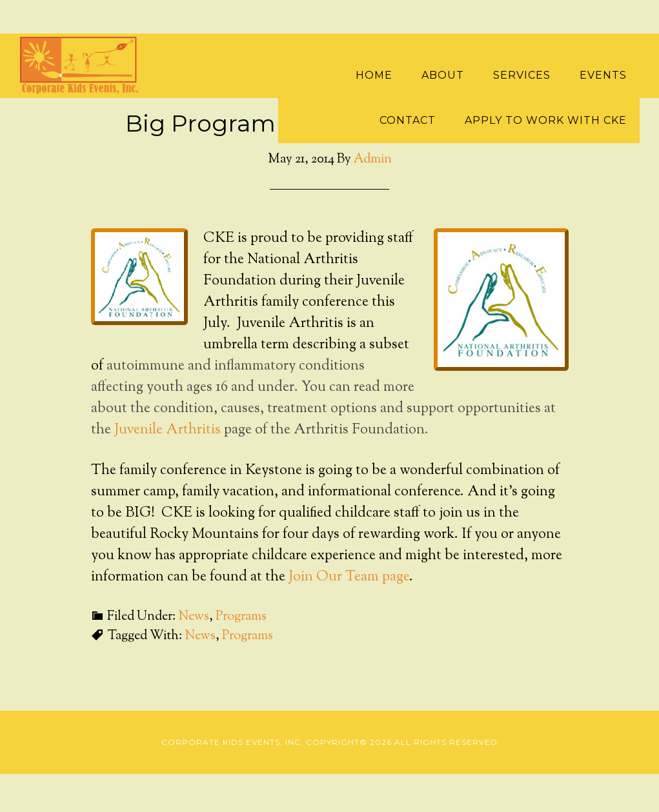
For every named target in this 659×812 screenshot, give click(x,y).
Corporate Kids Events (85, 66)
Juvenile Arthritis (167, 430)
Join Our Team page (349, 577)
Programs (241, 617)
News (194, 617)
